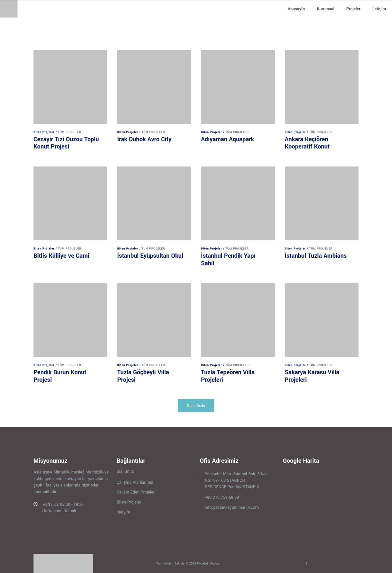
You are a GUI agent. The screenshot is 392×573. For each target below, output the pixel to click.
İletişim (123, 512)
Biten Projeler (44, 132)
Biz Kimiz (125, 471)
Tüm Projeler (70, 132)
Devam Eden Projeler (136, 492)
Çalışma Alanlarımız (135, 482)
